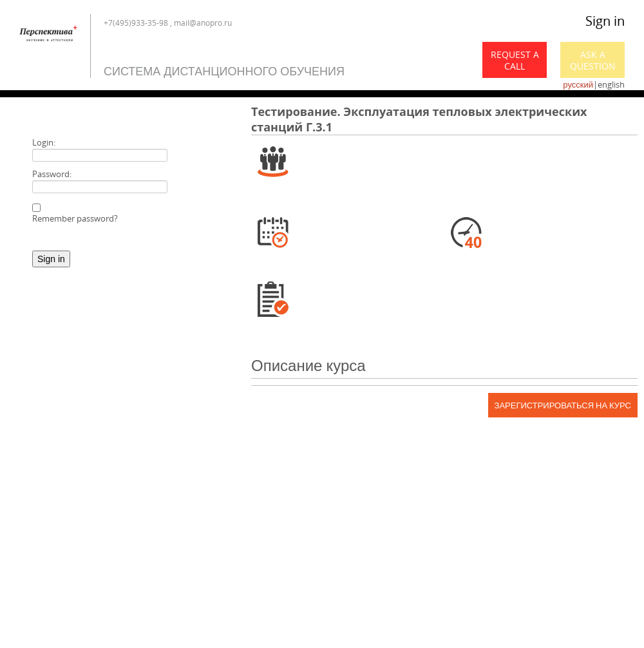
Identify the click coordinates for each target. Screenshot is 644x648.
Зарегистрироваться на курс (563, 405)
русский (578, 84)
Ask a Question (593, 60)
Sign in (605, 21)
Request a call (515, 60)
